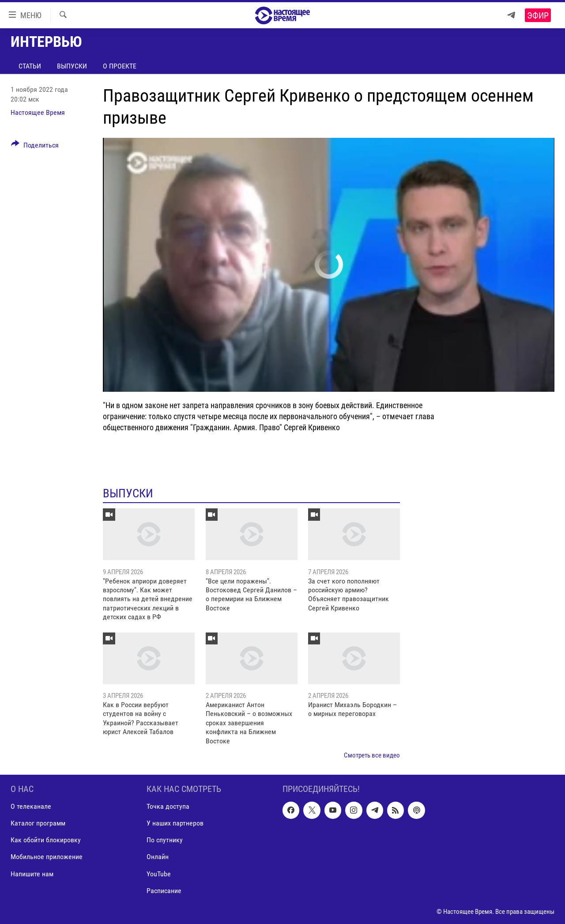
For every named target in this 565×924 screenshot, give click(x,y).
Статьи (30, 66)
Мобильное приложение (47, 857)
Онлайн (158, 857)
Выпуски (72, 66)
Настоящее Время (38, 112)
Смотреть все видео (372, 755)
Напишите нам (32, 874)
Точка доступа (168, 807)
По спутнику (165, 840)
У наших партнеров (175, 824)
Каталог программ (38, 824)
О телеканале (31, 807)
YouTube (159, 874)
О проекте (120, 66)
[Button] (35, 147)
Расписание (164, 891)
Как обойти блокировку (46, 840)
